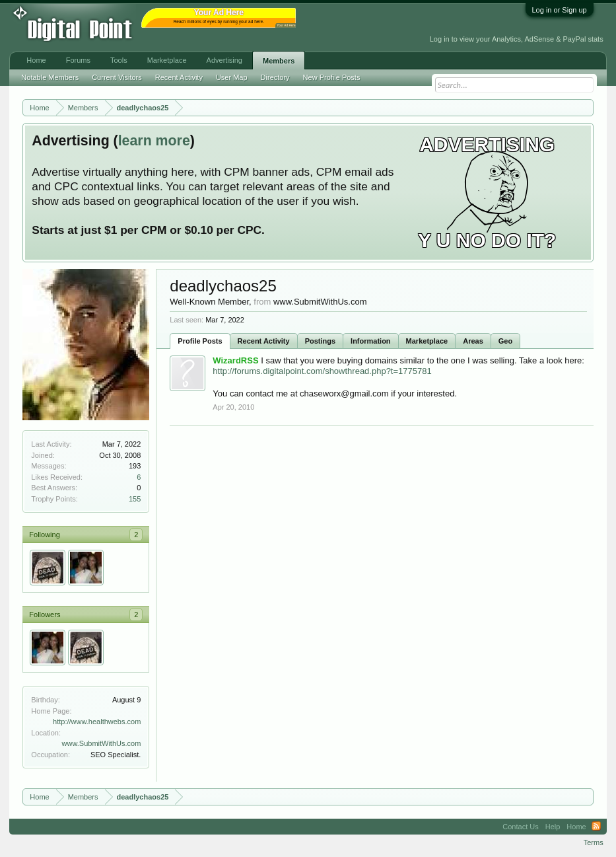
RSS (596, 827)
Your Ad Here (286, 25)
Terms (594, 842)
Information (371, 341)
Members (279, 61)
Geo (505, 341)
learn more (154, 141)
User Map (232, 77)
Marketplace (427, 341)
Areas (473, 341)
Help (553, 827)
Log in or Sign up (560, 10)
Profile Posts (200, 341)
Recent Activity (264, 341)
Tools (119, 60)
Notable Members (50, 77)
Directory (275, 77)
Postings (320, 341)
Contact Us (520, 827)
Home (36, 60)
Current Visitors (117, 77)
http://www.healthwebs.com (97, 722)
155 (135, 499)
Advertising (224, 60)
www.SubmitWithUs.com (102, 743)
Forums (78, 60)
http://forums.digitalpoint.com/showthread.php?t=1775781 (322, 371)
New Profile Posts (332, 77)
